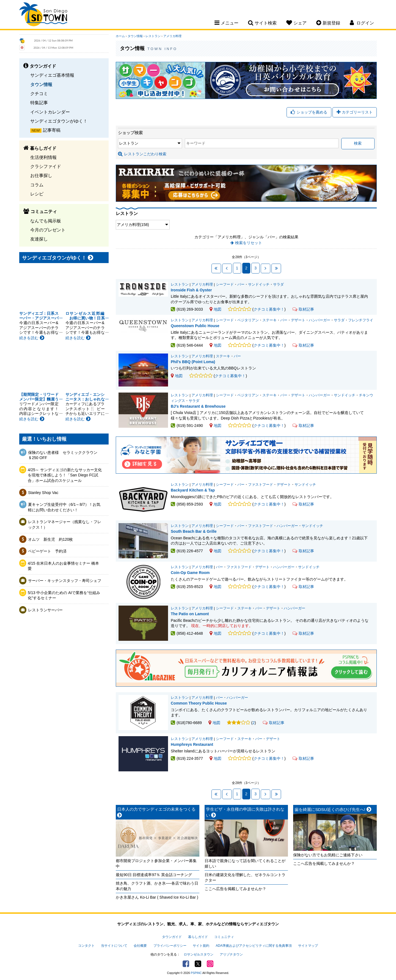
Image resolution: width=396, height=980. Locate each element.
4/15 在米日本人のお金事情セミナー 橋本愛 (63, 566)
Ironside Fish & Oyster (191, 290)
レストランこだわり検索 (142, 154)
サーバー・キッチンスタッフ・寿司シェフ (65, 581)
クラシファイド (46, 166)
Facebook (186, 964)
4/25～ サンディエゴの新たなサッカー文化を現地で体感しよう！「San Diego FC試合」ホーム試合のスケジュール (65, 475)
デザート (298, 320)
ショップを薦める (309, 112)
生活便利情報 (43, 157)
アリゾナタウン (231, 954)
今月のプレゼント (48, 230)
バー (241, 285)
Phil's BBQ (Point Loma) (193, 362)
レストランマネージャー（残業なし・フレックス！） (65, 524)
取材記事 (303, 309)
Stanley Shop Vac (43, 493)
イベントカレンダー (50, 112)
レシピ (37, 194)
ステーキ (269, 320)
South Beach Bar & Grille (194, 531)
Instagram (210, 964)
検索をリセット (249, 243)
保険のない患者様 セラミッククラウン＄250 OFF (63, 455)
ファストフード (261, 485)
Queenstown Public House (195, 326)
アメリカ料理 (172, 36)
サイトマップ (308, 946)
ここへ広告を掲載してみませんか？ (235, 889)
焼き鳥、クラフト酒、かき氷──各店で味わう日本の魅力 (157, 886)
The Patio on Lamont (190, 614)
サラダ (278, 285)
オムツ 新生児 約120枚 (50, 539)
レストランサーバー (45, 610)
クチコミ (39, 93)
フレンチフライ (361, 320)
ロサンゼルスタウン (199, 954)
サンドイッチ (259, 285)
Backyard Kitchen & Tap (193, 490)
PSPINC (196, 973)
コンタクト (86, 946)
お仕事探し (41, 175)
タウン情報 (41, 84)
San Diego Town (43, 15)
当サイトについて (114, 946)
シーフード (225, 285)
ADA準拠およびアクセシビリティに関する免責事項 (254, 946)
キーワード (196, 143)
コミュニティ (224, 937)
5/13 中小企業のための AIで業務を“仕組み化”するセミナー (64, 595)
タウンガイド (172, 937)
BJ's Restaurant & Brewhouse (198, 406)
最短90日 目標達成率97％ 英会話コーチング (154, 875)
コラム (37, 185)
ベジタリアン (248, 320)
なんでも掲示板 (46, 221)
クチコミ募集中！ (269, 309)
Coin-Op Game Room (190, 573)
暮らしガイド (198, 937)
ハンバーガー (320, 320)
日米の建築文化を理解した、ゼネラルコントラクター (245, 877)
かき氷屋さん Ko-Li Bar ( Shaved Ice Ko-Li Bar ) (157, 897)
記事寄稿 (52, 130)
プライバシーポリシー (170, 946)
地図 (215, 309)
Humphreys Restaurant (192, 744)
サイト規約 (201, 946)
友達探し (39, 239)
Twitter (198, 964)
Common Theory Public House (199, 703)
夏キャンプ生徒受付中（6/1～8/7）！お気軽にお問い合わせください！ (64, 507)
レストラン (153, 36)
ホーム (120, 36)
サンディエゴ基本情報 (52, 75)
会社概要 (140, 946)
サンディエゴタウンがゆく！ (59, 121)
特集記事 (39, 103)
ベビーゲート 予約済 (47, 551)
